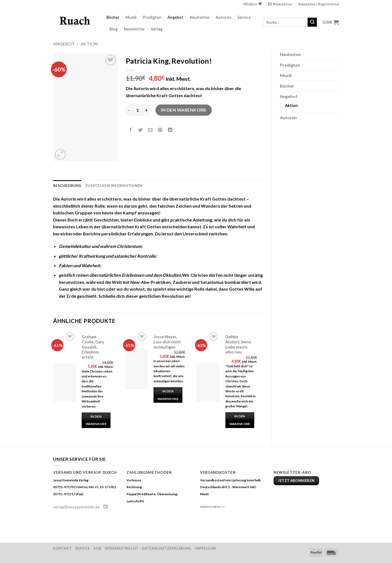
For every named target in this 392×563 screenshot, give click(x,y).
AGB (97, 548)
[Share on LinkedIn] (170, 130)
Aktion (89, 44)
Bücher (113, 17)
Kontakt (62, 548)
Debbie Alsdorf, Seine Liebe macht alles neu (238, 344)
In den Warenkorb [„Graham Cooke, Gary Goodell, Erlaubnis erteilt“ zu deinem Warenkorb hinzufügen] (96, 420)
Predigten (152, 17)
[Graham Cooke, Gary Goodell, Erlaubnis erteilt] (65, 382)
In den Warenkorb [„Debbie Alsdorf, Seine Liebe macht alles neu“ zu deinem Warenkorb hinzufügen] (240, 420)
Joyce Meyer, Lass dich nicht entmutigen (167, 342)
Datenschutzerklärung (167, 548)
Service (244, 17)
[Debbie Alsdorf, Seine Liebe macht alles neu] (208, 382)
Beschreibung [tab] (67, 186)
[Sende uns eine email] (106, 507)
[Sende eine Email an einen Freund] (150, 130)
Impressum (205, 548)
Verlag (157, 29)
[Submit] (312, 22)
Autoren (223, 17)
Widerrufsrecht (122, 548)
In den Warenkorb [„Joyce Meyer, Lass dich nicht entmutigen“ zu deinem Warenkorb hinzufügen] (168, 395)
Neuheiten (200, 17)
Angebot (175, 17)
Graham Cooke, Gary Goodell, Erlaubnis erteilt (93, 347)
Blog (114, 29)
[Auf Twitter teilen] (141, 130)
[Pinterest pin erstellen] (160, 130)
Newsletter (134, 29)
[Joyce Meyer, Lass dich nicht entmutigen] (136, 370)
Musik (131, 17)
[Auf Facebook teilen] (131, 130)
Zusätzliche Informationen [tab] (114, 186)
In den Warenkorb (184, 110)
